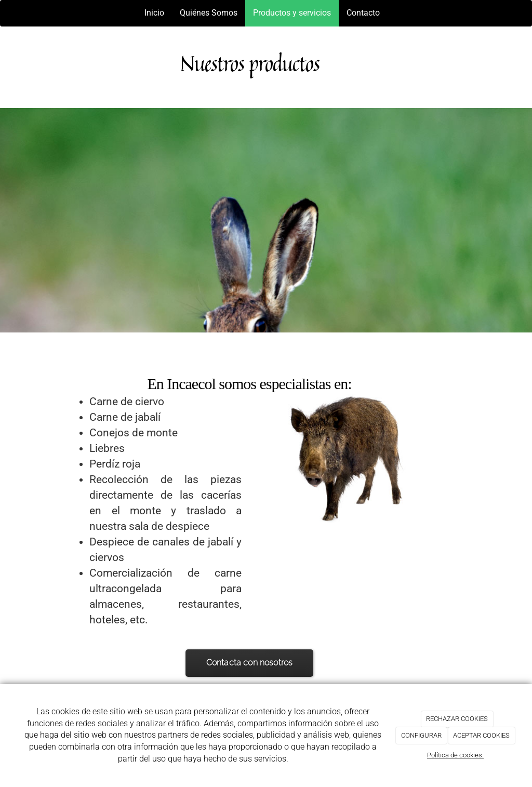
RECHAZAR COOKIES (457, 719)
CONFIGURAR (421, 735)
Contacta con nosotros (250, 663)
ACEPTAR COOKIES (481, 735)
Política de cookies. (455, 755)
